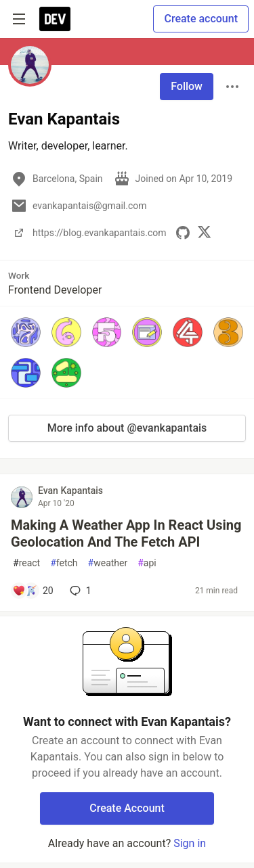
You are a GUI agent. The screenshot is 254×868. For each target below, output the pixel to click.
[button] (26, 332)
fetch (64, 563)
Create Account (127, 808)
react (26, 563)
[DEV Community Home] (55, 19)
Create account (201, 19)
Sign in (190, 843)
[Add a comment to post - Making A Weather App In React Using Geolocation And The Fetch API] (33, 591)
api (147, 563)
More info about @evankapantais (127, 428)
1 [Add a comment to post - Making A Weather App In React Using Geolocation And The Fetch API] (79, 591)
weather (108, 563)
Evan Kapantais (70, 490)
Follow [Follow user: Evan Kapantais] (187, 86)
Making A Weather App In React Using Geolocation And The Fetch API (126, 533)
